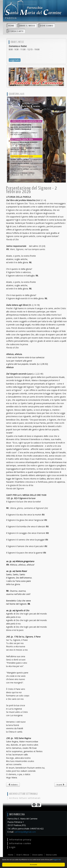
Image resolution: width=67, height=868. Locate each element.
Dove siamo (47, 26)
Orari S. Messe (27, 26)
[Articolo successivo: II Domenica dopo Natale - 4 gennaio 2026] (61, 785)
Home (11, 26)
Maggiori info (57, 860)
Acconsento (34, 865)
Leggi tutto (15, 60)
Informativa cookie (20, 843)
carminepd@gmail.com (25, 832)
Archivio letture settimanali (25, 798)
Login (12, 847)
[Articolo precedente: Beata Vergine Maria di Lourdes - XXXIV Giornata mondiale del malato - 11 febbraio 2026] (13, 785)
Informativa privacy (20, 840)
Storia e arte (16, 31)
